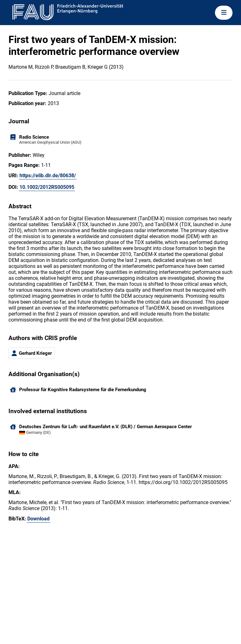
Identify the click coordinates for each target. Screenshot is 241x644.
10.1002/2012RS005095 (47, 187)
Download (38, 519)
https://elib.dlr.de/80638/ (48, 176)
